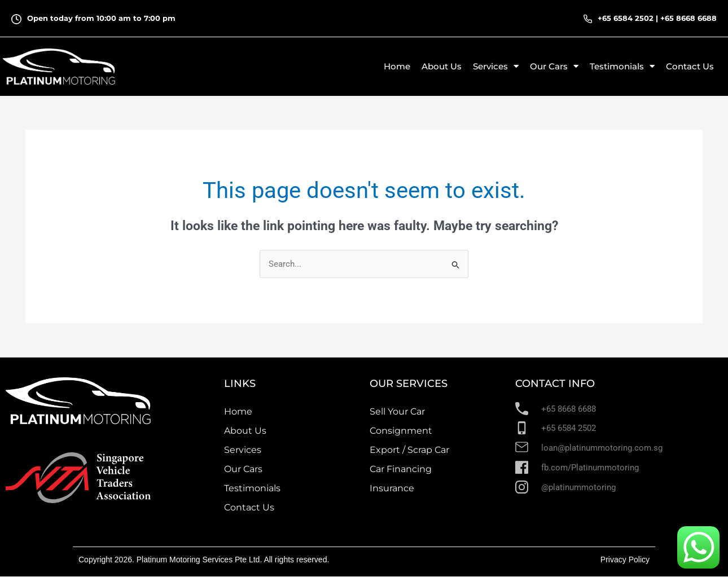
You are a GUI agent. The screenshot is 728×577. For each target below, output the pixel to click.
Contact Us (690, 66)
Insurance (392, 488)
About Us (442, 66)
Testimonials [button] (622, 66)
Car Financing (401, 469)
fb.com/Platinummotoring (590, 468)
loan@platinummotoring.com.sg (602, 448)
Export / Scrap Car (409, 450)
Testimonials (252, 488)
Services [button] (496, 66)
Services (243, 450)
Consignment (401, 431)
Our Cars (243, 469)
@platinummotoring (578, 487)
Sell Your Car (397, 411)
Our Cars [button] (554, 66)
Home (397, 66)
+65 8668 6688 (688, 18)
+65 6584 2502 (626, 18)
